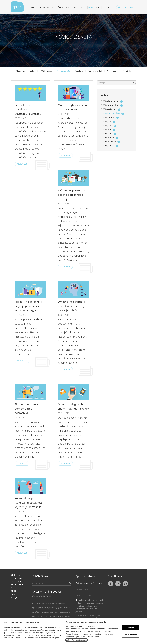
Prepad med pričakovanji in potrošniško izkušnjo (28, 109)
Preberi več (22, 164)
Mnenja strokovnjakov (26, 71)
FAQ (98, 7)
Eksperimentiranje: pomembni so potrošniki (27, 409)
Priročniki (127, 71)
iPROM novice (46, 71)
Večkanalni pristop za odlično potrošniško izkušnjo (71, 195)
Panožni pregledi (95, 71)
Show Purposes (130, 635)
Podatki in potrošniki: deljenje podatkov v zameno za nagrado (28, 306)
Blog (91, 7)
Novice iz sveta (63, 71)
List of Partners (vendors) (77, 640)
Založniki (58, 7)
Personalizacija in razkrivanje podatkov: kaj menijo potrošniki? (29, 503)
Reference (72, 7)
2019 (112, 101)
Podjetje (108, 7)
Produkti (44, 7)
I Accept (130, 627)
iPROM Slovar (41, 576)
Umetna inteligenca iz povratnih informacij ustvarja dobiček (72, 306)
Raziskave (79, 71)
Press (83, 7)
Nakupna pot (113, 71)
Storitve (32, 7)
